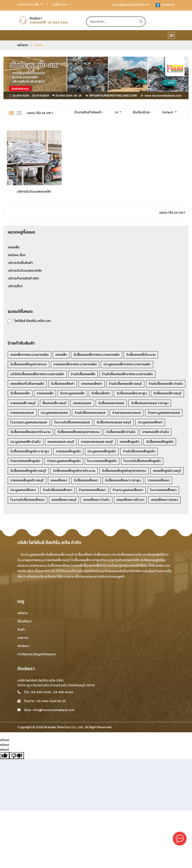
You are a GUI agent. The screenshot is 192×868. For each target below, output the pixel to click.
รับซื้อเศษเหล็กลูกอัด (125, 453)
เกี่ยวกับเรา (25, 621)
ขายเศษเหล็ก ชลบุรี (96, 404)
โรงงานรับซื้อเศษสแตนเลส (29, 433)
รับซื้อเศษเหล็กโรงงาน (144, 355)
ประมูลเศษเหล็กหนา (24, 502)
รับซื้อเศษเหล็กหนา (88, 492)
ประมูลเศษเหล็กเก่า (108, 433)
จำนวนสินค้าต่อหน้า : (89, 112)
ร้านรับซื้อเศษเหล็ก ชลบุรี (128, 384)
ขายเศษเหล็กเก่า (94, 384)
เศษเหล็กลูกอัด (94, 453)
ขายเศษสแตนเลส (101, 414)
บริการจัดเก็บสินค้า (20, 263)
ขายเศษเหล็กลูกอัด (70, 463)
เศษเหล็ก (14, 247)
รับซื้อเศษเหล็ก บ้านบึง (75, 443)
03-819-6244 (63, 692)
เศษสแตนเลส (157, 404)
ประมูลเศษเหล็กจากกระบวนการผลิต (129, 365)
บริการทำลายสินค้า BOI (23, 278)
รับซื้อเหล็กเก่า (145, 394)
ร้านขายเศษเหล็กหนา (94, 502)
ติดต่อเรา (24, 646)
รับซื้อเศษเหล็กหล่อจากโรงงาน (148, 433)
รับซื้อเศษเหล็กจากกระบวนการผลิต (99, 355)
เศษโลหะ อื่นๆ (17, 255)
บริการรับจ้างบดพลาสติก (34, 192)
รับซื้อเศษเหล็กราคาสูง (26, 404)
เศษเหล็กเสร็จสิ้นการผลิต (28, 384)
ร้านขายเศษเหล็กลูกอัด (26, 473)
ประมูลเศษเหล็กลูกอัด (104, 463)
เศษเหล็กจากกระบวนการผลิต (30, 355)
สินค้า (21, 630)
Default (168, 112)
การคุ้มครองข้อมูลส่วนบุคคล (37, 654)
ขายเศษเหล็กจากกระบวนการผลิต (76, 365)
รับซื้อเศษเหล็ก (62, 394)
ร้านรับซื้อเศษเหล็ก (84, 374)
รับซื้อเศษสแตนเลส (24, 414)
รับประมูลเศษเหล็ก (116, 394)
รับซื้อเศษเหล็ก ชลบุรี (62, 404)
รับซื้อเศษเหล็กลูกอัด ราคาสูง (30, 463)
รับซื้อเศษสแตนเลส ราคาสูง (63, 414)
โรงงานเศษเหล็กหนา (167, 502)
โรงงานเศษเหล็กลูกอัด (104, 473)
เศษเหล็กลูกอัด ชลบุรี (170, 482)
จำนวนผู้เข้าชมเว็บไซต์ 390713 (131, 5)
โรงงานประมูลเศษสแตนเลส (144, 423)
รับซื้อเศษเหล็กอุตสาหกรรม (29, 365)
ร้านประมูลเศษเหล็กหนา (131, 502)
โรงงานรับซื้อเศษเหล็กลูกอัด (145, 473)
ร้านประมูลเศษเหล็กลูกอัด (65, 473)
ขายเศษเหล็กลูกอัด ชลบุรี (27, 492)
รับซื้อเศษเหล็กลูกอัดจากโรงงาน (75, 482)
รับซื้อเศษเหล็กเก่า (64, 384)
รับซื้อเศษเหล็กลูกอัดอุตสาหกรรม (126, 482)
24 (117, 112)
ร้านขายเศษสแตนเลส (64, 423)
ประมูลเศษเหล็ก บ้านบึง (147, 443)
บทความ (23, 638)
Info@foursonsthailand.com (54, 710)
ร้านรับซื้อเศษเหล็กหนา (59, 502)
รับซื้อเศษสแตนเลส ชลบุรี (71, 433)
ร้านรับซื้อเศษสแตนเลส (26, 423)
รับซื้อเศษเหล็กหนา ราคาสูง (126, 492)
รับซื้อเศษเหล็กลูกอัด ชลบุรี (29, 482)
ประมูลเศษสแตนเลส (134, 414)
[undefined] (17, 756)
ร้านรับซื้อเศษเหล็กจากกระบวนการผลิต (129, 374)
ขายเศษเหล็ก (88, 394)
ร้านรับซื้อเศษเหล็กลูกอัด (142, 463)
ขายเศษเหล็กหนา (162, 492)
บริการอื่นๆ (15, 286)
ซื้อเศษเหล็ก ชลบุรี (129, 404)
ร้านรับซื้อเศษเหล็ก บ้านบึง (28, 394)
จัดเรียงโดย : (142, 112)
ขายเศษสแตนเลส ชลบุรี (61, 453)
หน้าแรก (23, 45)
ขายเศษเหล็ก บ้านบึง (111, 443)
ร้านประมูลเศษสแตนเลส (101, 423)
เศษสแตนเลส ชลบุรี (24, 453)
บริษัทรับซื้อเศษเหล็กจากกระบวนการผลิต (38, 374)
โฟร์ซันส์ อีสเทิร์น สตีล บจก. (33, 321)
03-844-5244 (58, 23)
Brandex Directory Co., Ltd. (64, 727)
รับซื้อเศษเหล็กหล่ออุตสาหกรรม (32, 443)
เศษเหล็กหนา (60, 492)
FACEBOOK (165, 5)
